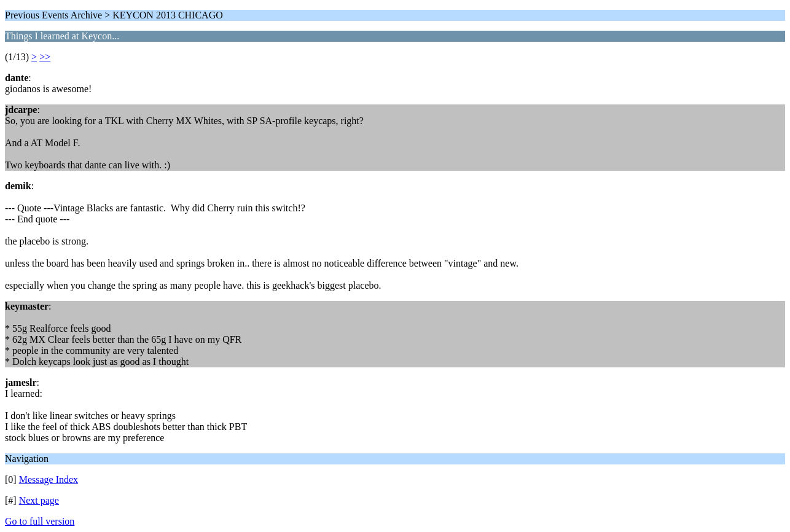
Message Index (49, 479)
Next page (39, 500)
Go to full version (40, 521)
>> (45, 57)
